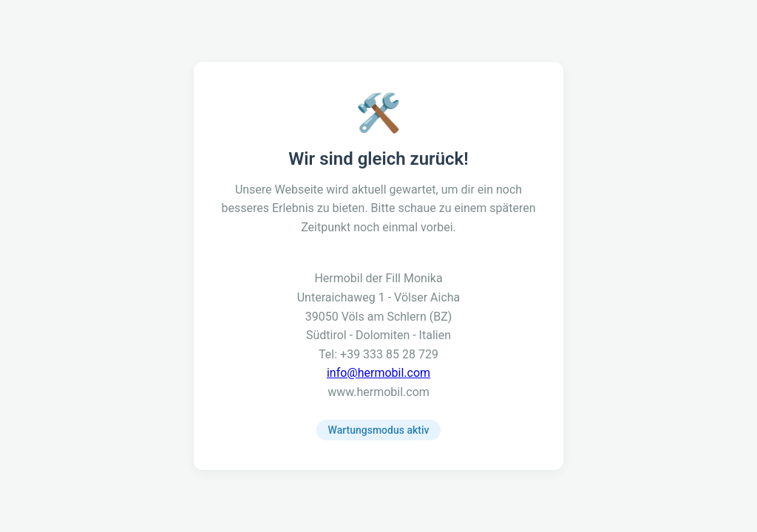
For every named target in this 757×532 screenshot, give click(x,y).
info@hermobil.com (378, 373)
